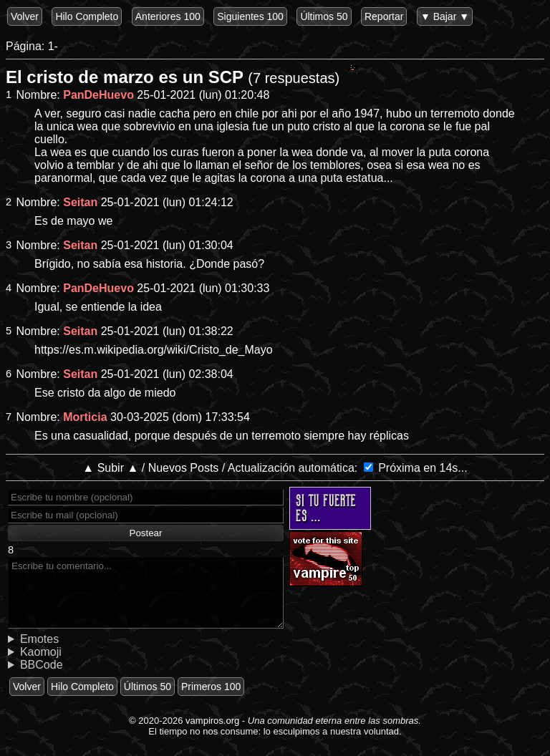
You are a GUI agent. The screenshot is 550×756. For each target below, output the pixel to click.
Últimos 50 (324, 16)
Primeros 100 (211, 687)
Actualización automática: (293, 468)
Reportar (384, 16)
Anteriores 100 (168, 16)
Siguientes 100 (250, 16)
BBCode (42, 665)
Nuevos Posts (184, 468)
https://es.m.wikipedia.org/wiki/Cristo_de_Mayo (154, 350)
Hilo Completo (87, 16)
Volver (25, 16)
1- (53, 46)
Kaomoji (41, 652)
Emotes (39, 639)
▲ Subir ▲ (110, 468)
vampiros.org (212, 721)
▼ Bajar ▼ (445, 16)
